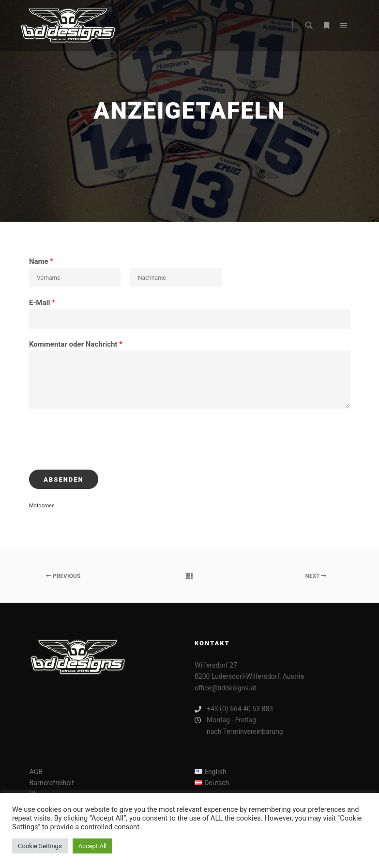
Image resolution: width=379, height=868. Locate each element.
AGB (36, 772)
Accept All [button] (93, 846)
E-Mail (42, 303)
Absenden (64, 480)
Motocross (42, 506)
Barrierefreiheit (52, 783)
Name (41, 261)
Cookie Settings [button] (40, 846)
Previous (63, 576)
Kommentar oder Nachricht (76, 344)
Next (316, 576)
